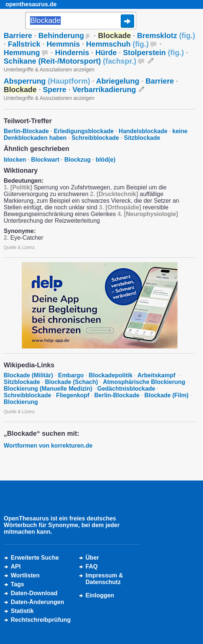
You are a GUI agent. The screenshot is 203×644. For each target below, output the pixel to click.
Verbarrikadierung (104, 90)
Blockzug (78, 160)
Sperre (55, 90)
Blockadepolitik (110, 375)
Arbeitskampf (157, 375)
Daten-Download (34, 593)
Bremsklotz (166, 36)
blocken (15, 160)
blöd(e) (105, 160)
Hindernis (72, 53)
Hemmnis (63, 44)
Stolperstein (153, 53)
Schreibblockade (95, 138)
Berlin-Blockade (26, 131)
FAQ (92, 567)
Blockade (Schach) (71, 382)
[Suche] (81, 21)
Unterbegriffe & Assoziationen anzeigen (49, 70)
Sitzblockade (142, 138)
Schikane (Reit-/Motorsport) (70, 61)
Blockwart (45, 160)
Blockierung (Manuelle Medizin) (48, 389)
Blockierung (21, 402)
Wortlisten (25, 575)
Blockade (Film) (167, 395)
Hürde (106, 53)
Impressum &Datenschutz (104, 579)
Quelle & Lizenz (19, 247)
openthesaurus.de (31, 4)
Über (92, 558)
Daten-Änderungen (37, 602)
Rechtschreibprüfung (41, 620)
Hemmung (22, 53)
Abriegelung (118, 81)
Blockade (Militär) (28, 375)
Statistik (22, 611)
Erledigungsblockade (84, 131)
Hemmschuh (117, 44)
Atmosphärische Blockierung (144, 382)
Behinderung (61, 36)
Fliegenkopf (73, 395)
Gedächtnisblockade (126, 389)
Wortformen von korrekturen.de (48, 446)
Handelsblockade (143, 131)
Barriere (18, 36)
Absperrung (47, 81)
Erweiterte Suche (35, 558)
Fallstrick (24, 44)
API (16, 567)
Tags (17, 584)
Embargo (71, 375)
